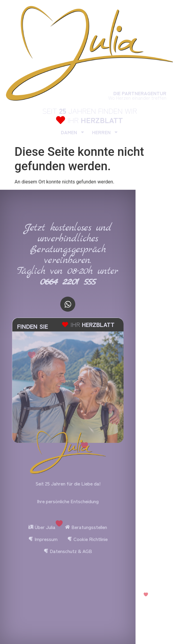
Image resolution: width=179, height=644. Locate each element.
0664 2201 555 (68, 282)
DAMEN (73, 132)
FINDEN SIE (33, 326)
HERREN (105, 132)
